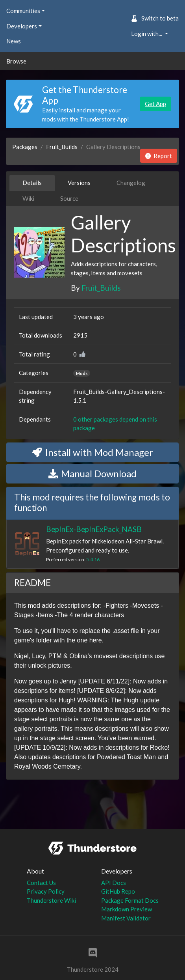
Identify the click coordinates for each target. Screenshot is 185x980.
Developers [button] (22, 26)
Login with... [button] (147, 34)
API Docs (114, 883)
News (14, 41)
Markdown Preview (127, 909)
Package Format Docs (130, 900)
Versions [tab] (79, 183)
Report (159, 156)
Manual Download (92, 473)
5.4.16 (93, 559)
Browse (16, 61)
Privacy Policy (46, 891)
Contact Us (41, 883)
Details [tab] (32, 183)
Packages (25, 147)
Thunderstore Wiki (51, 900)
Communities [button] (23, 11)
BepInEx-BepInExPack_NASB (94, 529)
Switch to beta (155, 18)
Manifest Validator (126, 918)
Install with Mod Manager (93, 452)
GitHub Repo (118, 891)
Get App (155, 104)
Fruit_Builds (62, 147)
